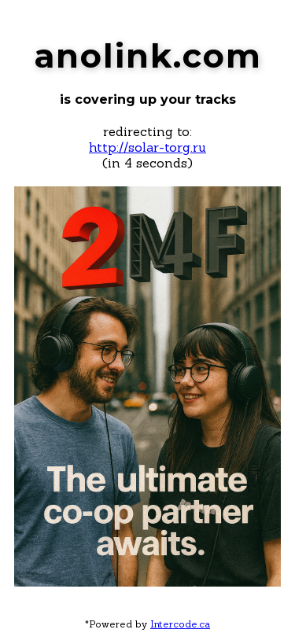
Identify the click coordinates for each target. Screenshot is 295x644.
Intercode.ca (180, 624)
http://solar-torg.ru (147, 147)
